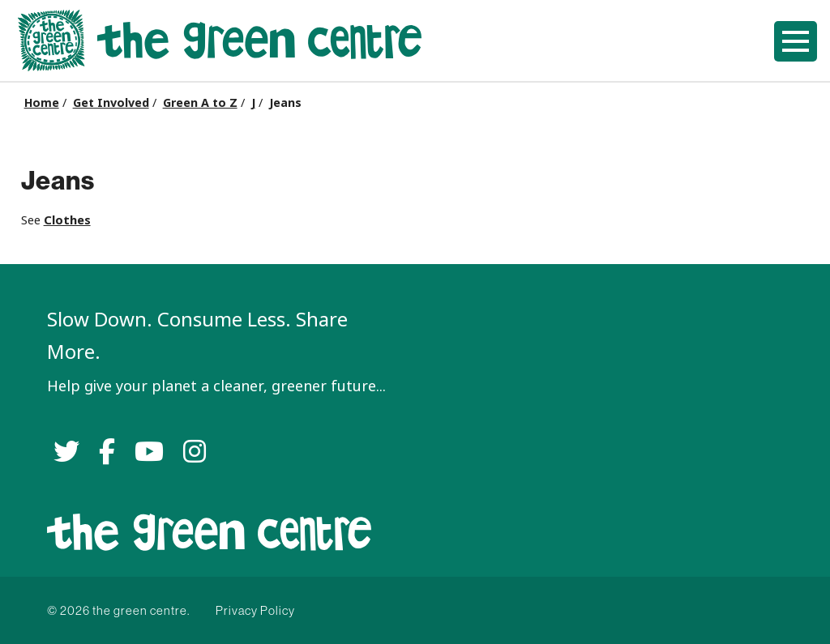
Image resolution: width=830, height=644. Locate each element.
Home (42, 103)
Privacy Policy (255, 610)
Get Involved (111, 103)
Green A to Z (200, 103)
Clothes (67, 220)
